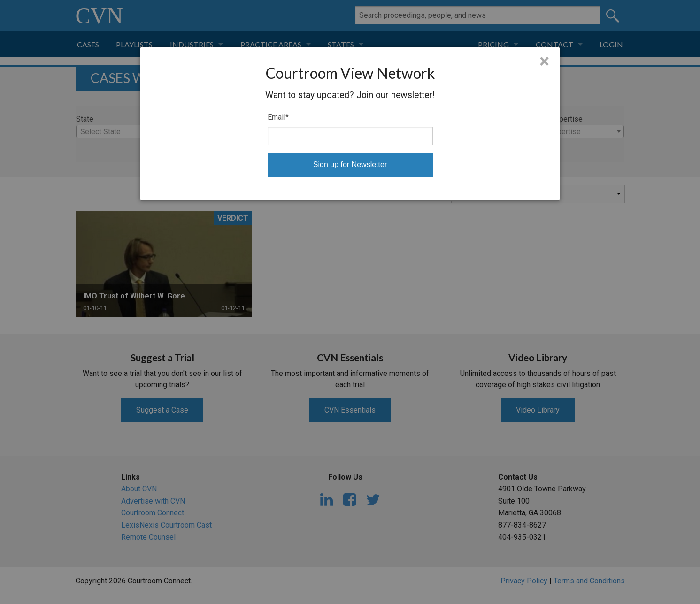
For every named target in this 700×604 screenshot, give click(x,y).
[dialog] (350, 124)
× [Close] (544, 61)
